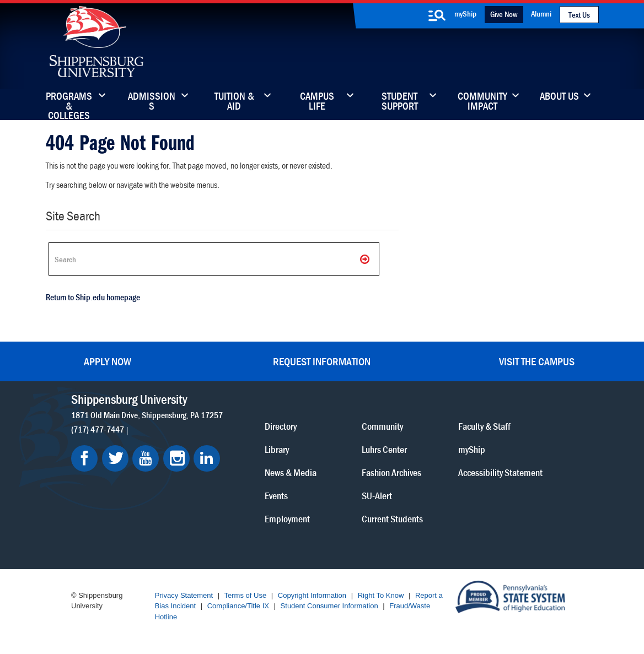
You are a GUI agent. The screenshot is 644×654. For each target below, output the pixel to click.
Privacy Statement (184, 595)
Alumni (541, 13)
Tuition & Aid (234, 102)
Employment (287, 519)
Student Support (400, 102)
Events (276, 496)
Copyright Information (312, 595)
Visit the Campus (537, 361)
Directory (281, 426)
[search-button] (437, 15)
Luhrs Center (384, 449)
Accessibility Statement (500, 472)
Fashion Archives (391, 472)
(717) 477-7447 (98, 429)
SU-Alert (377, 496)
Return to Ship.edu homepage (93, 297)
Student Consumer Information (329, 606)
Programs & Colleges (69, 102)
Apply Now (108, 361)
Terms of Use (246, 595)
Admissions (152, 102)
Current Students (392, 519)
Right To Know (381, 595)
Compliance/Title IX (238, 606)
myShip (465, 13)
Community (382, 426)
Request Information (322, 361)
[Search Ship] (214, 259)
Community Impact (482, 102)
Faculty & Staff (484, 426)
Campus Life (317, 102)
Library (277, 449)
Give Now (504, 14)
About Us (559, 97)
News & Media (291, 472)
